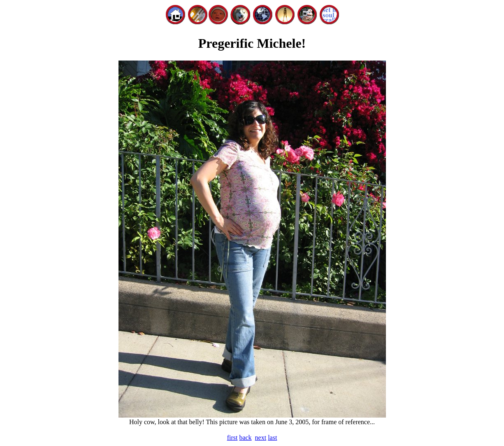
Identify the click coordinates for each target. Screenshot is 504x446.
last (272, 438)
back (245, 438)
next (261, 438)
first (232, 438)
